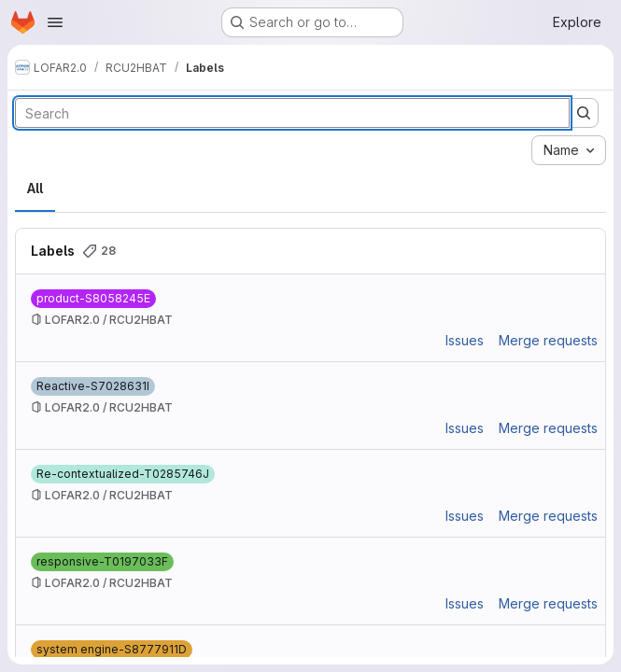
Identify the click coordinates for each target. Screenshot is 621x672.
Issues (465, 340)
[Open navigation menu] (55, 22)
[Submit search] (584, 113)
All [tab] (35, 188)
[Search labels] (292, 113)
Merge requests (548, 340)
